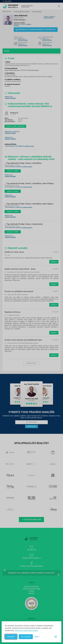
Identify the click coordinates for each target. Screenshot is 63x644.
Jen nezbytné (26, 637)
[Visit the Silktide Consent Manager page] (56, 637)
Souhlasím (11, 637)
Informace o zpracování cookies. (27, 631)
